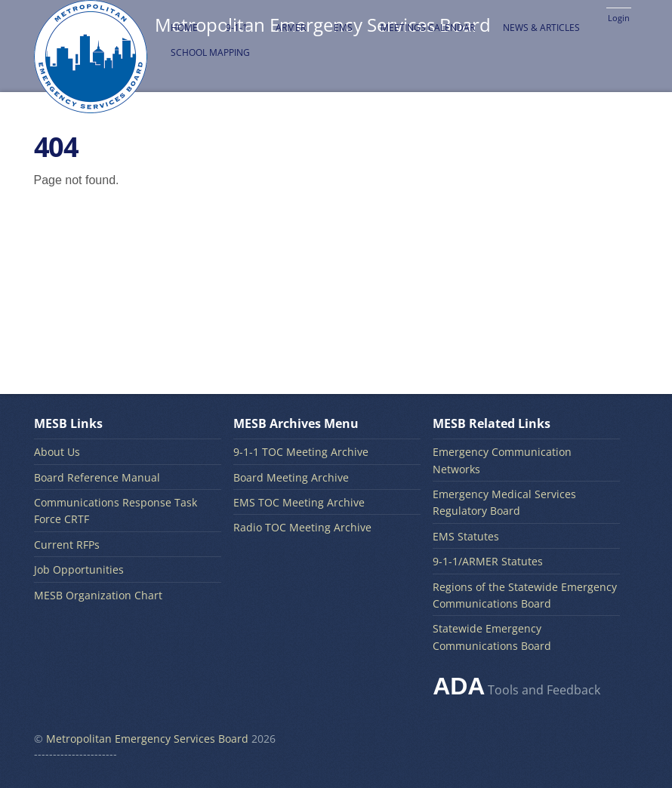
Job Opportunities (79, 569)
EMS (343, 28)
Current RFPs (67, 545)
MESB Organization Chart (98, 595)
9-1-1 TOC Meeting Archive (301, 452)
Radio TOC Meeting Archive (302, 527)
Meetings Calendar (428, 28)
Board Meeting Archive (291, 477)
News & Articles (541, 28)
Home (184, 28)
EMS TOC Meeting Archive (299, 502)
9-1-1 (237, 28)
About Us (57, 452)
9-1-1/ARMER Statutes (488, 561)
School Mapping (210, 52)
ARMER (291, 28)
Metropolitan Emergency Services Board (147, 739)
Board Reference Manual (97, 477)
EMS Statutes (466, 536)
